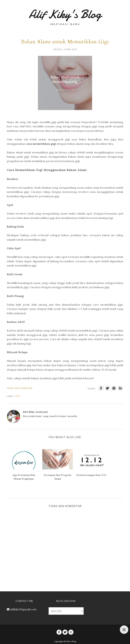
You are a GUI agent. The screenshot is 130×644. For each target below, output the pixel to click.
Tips (17, 396)
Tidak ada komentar (20, 388)
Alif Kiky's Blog (65, 14)
